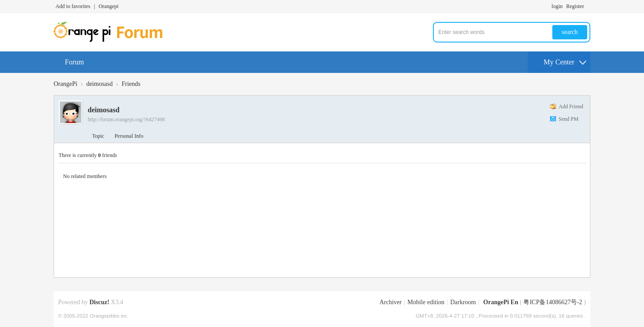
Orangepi (108, 6)
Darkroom (463, 302)
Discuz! (99, 302)
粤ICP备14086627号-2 (553, 302)
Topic (98, 136)
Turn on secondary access (588, 6)
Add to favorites (73, 6)
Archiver (390, 302)
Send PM (568, 119)
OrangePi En (501, 302)
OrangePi (66, 84)
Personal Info (129, 136)
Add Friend (571, 106)
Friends (131, 84)
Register (575, 6)
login (557, 6)
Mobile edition (426, 302)
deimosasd (100, 84)
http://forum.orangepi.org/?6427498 (126, 119)
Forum (74, 62)
